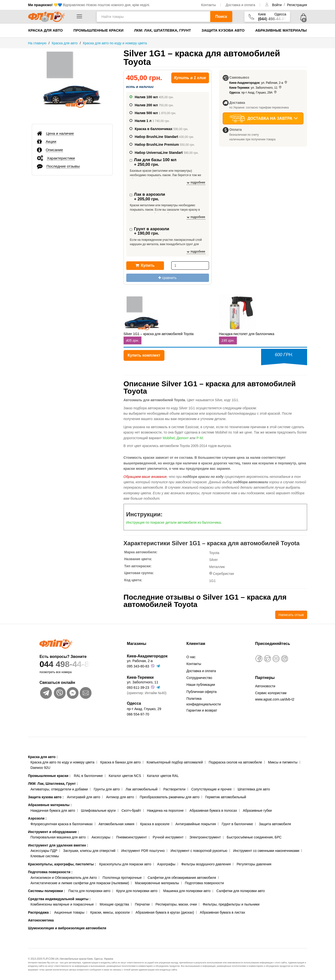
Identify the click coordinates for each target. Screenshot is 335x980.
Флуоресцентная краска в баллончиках (62, 824)
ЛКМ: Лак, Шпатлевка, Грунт (162, 30)
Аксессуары (101, 837)
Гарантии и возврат (202, 710)
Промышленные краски (98, 30)
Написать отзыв (291, 615)
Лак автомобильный (141, 789)
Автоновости (265, 686)
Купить (145, 265)
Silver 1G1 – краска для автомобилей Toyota (159, 334)
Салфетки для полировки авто (241, 891)
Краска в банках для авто (121, 762)
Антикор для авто (120, 797)
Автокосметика (41, 920)
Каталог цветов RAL (163, 776)
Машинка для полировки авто (187, 891)
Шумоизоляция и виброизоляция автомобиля (67, 928)
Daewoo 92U (40, 768)
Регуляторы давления (254, 864)
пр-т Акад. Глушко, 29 (144, 709)
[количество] (190, 266)
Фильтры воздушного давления (206, 864)
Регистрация (297, 5)
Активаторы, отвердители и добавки (59, 789)
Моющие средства (114, 904)
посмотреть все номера (55, 672)
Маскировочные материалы (157, 883)
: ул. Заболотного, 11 (256, 88)
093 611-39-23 (138, 688)
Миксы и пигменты (283, 762)
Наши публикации (201, 685)
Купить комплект (144, 355)
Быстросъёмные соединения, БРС (254, 837)
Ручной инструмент (168, 837)
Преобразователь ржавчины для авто (170, 797)
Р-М (200, 438)
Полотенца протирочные (122, 878)
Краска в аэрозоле (155, 824)
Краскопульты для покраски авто (125, 864)
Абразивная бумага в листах (223, 912)
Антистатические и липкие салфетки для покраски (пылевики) (80, 883)
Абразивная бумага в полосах (213, 811)
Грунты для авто (107, 789)
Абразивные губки (257, 811)
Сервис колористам (271, 693)
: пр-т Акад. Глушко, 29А (253, 93)
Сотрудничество (199, 678)
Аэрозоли (37, 818)
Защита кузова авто (223, 30)
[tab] (72, 133)
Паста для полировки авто (89, 891)
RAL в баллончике (88, 776)
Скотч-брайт (131, 811)
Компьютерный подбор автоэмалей (175, 762)
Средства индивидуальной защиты (59, 899)
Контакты (208, 5)
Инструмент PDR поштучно (143, 851)
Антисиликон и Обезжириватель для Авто (64, 878)
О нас (191, 657)
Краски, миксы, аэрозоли (110, 912)
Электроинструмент (205, 837)
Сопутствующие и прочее (212, 789)
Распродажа (40, 912)
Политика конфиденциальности (204, 701)
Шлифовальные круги (98, 811)
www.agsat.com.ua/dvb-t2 (275, 699)
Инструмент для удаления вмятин (58, 845)
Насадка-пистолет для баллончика (247, 334)
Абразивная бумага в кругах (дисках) (165, 912)
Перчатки (142, 904)
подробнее (196, 183)
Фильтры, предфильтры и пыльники (231, 904)
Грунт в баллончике (237, 824)
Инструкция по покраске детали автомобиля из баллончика (174, 522)
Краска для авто (46, 30)
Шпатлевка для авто (254, 789)
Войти (277, 5)
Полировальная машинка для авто (58, 837)
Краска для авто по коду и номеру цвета (63, 762)
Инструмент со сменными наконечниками (266, 851)
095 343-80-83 (138, 666)
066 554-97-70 (138, 714)
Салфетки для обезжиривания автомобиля (182, 878)
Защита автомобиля (275, 824)
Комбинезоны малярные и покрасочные (62, 904)
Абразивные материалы (281, 30)
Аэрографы (166, 864)
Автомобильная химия (116, 824)
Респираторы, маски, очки (176, 904)
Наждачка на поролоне (165, 811)
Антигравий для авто (84, 797)
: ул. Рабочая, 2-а (259, 83)
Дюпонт (183, 438)
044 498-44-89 (74, 664)
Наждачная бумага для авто (53, 811)
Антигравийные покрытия (196, 824)
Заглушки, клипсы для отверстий (89, 851)
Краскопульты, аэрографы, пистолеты (62, 864)
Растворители (174, 789)
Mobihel (169, 438)
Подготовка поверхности (50, 872)
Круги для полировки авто (137, 891)
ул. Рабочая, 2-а (140, 661)
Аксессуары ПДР (44, 851)
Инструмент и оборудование (54, 832)
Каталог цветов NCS (125, 776)
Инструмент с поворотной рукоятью (199, 851)
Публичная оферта (202, 692)
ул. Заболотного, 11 (142, 682)
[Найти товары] (153, 17)
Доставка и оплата (240, 5)
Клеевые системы (45, 856)
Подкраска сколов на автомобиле (235, 762)
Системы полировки (47, 891)
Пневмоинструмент (132, 837)
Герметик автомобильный (226, 797)
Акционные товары (69, 912)
